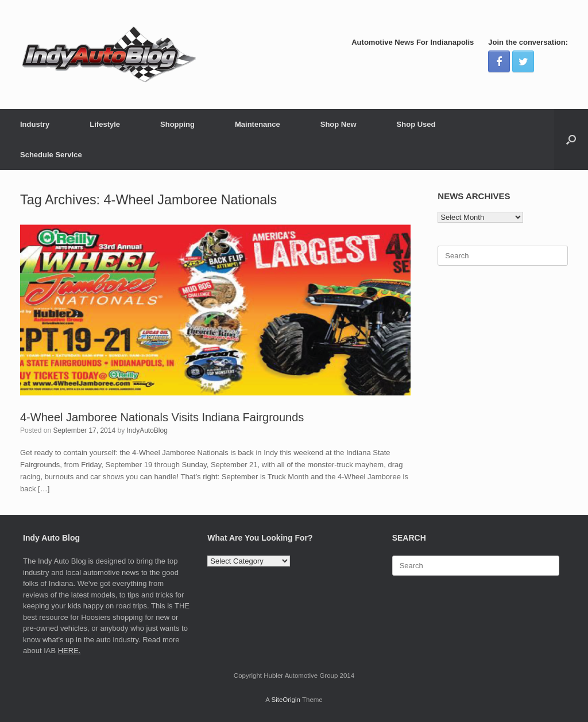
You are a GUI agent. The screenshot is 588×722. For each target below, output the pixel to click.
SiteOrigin (286, 700)
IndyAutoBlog (147, 430)
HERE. (69, 651)
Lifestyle (105, 124)
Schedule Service (51, 155)
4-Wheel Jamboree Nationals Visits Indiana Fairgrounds (162, 417)
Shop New (339, 124)
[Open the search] (571, 139)
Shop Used (416, 124)
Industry (35, 124)
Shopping (177, 124)
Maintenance (258, 124)
